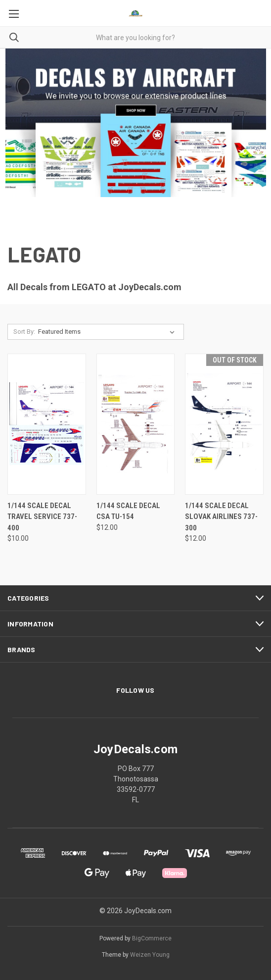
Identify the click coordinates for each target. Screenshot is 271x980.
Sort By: (24, 332)
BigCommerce (152, 938)
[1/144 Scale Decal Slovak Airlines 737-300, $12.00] (224, 424)
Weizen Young (150, 955)
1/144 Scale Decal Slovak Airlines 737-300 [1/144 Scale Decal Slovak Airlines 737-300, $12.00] (221, 517)
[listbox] (108, 332)
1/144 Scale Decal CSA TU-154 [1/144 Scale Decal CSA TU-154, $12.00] (128, 511)
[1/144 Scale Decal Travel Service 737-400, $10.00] (47, 424)
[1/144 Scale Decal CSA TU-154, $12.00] (136, 424)
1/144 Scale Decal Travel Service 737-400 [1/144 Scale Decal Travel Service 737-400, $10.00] (42, 517)
